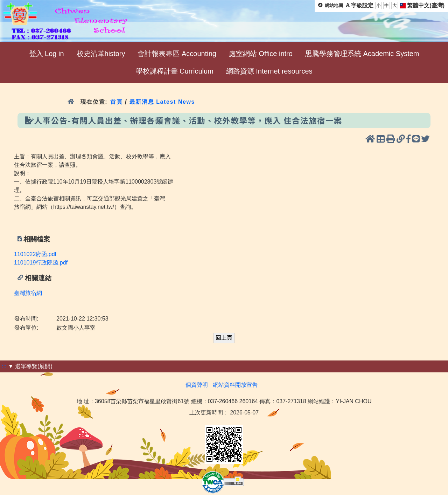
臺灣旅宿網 (28, 293)
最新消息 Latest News (162, 102)
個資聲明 (197, 385)
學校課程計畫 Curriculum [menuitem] (175, 71)
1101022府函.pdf (35, 254)
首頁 (116, 102)
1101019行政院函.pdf (41, 263)
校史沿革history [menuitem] (101, 54)
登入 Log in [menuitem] (47, 54)
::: (4, 366)
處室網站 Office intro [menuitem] (261, 54)
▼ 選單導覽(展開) (30, 366)
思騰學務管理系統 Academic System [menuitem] (362, 54)
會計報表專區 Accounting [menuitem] (177, 54)
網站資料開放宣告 (235, 385)
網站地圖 (334, 5)
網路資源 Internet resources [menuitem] (269, 71)
